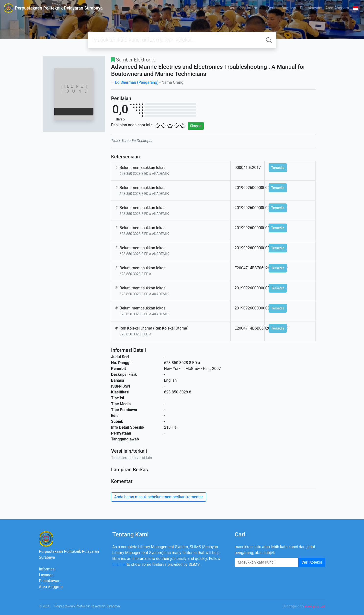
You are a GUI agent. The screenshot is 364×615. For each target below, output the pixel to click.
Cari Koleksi (312, 562)
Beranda (236, 8)
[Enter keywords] (267, 562)
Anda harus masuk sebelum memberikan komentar (159, 497)
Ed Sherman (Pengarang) (137, 82)
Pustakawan (311, 8)
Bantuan (289, 8)
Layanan (46, 575)
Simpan (196, 126)
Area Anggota (337, 8)
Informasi (255, 8)
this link (119, 564)
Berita (273, 8)
